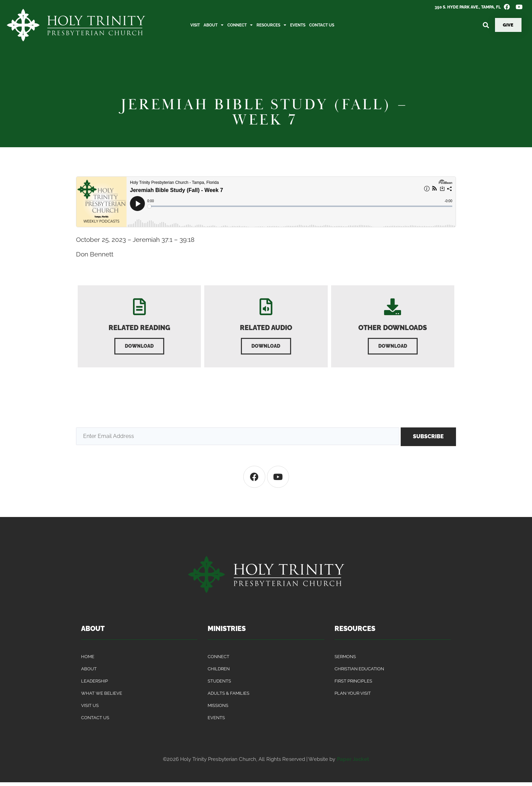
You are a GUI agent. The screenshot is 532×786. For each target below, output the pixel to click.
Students (219, 684)
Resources (271, 25)
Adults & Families (229, 697)
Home (88, 660)
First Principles (353, 684)
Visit (195, 25)
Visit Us (90, 709)
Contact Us (322, 25)
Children (219, 672)
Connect (240, 25)
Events (298, 25)
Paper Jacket (353, 763)
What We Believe (102, 697)
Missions (218, 709)
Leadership (94, 684)
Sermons (345, 660)
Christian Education (359, 672)
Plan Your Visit (353, 697)
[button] (486, 25)
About (214, 25)
